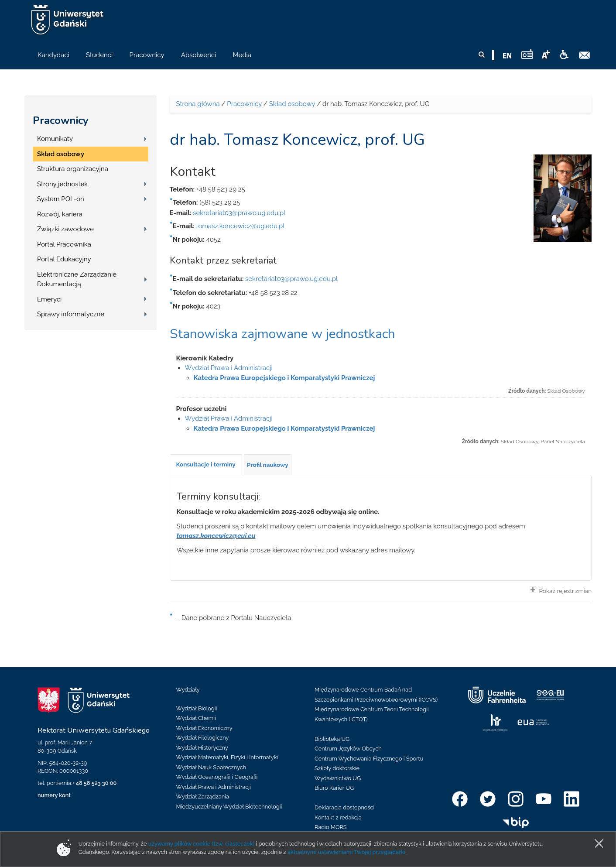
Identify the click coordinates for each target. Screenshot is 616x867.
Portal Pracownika (64, 244)
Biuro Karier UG (334, 788)
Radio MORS (331, 827)
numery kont (54, 795)
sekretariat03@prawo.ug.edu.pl (239, 213)
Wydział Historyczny (202, 748)
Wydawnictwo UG (338, 778)
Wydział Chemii (196, 718)
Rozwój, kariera (60, 214)
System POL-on (61, 199)
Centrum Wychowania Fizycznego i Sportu (369, 759)
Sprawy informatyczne (71, 314)
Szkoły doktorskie (337, 768)
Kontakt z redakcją (338, 817)
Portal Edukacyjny (64, 259)
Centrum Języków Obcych (348, 749)
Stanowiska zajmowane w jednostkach (282, 334)
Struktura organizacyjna (73, 169)
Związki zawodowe (65, 229)
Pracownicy (61, 120)
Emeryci (49, 299)
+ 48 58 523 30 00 (94, 783)
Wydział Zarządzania (203, 797)
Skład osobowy (61, 154)
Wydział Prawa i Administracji (229, 368)
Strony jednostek (62, 184)
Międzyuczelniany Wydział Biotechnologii (229, 807)
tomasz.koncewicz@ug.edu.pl (241, 226)
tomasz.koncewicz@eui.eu (216, 536)
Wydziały (188, 690)
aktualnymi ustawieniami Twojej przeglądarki (346, 852)
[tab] (206, 465)
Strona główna (198, 104)
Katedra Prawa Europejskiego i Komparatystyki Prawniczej (284, 378)
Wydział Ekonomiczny (204, 728)
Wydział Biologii (197, 708)
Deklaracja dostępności (344, 807)
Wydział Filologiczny (203, 738)
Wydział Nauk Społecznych (211, 767)
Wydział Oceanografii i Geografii (217, 777)
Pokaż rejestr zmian (561, 590)
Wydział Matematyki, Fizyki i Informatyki (227, 757)
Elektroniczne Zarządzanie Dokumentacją (77, 279)
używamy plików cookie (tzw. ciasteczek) (202, 844)
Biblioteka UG (332, 739)
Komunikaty (55, 139)
